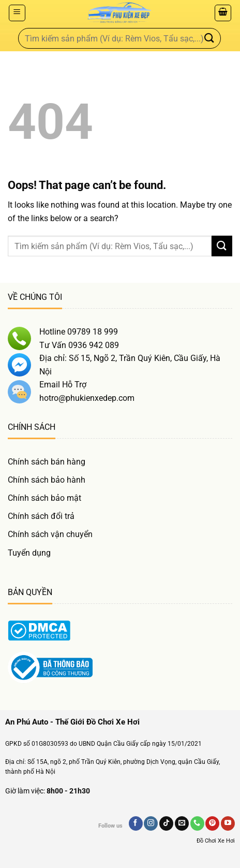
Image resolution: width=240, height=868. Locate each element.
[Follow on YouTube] (228, 823)
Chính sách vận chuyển (50, 534)
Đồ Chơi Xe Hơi (216, 841)
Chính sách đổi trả (41, 516)
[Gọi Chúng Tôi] (197, 823)
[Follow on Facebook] (136, 823)
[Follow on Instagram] (151, 823)
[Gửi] (209, 38)
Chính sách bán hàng (47, 462)
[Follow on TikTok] (166, 823)
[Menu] (17, 13)
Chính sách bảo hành (47, 480)
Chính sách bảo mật (44, 498)
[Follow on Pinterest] (212, 823)
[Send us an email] (182, 823)
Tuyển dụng (29, 553)
